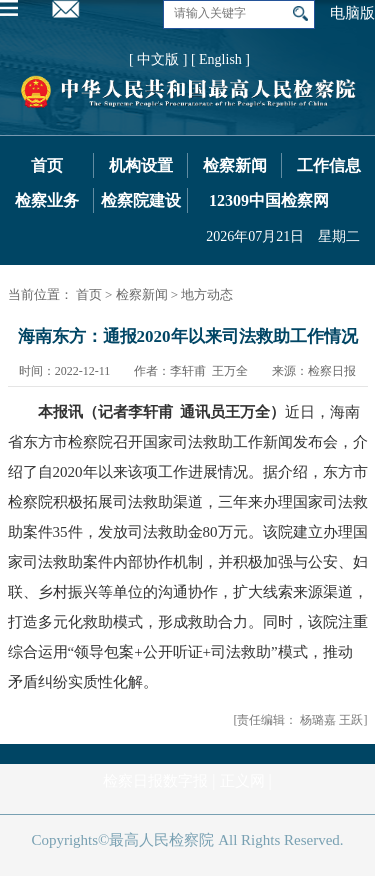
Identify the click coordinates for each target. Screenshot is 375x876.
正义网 (242, 781)
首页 (47, 165)
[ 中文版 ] (158, 59)
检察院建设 (141, 200)
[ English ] (220, 59)
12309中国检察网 (269, 200)
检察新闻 (235, 165)
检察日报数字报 (155, 781)
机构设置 (141, 165)
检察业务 (47, 200)
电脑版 (352, 13)
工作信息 (329, 165)
